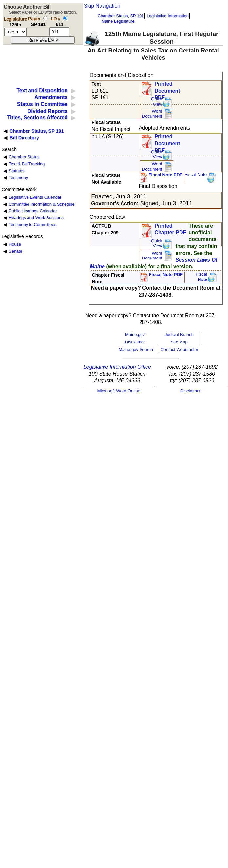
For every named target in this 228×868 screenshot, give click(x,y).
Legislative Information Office (117, 367)
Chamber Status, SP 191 (121, 16)
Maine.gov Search (136, 350)
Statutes (17, 171)
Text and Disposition (42, 90)
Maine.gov (135, 334)
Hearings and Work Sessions (36, 218)
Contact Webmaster (179, 350)
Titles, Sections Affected (37, 118)
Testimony (18, 178)
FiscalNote (201, 277)
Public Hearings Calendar (33, 211)
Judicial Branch (179, 334)
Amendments (51, 97)
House (15, 244)
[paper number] (38, 32)
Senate (16, 251)
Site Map (179, 342)
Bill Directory (24, 138)
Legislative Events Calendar (35, 197)
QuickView (157, 102)
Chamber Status (24, 157)
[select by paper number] (45, 18)
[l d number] (59, 32)
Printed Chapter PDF (170, 229)
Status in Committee (42, 104)
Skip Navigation (102, 6)
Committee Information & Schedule (42, 204)
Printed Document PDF (167, 89)
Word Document (152, 114)
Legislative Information (168, 16)
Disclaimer (135, 342)
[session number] (15, 32)
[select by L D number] (65, 18)
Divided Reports (48, 111)
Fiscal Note (196, 174)
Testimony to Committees (33, 225)
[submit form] (43, 40)
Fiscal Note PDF (165, 175)
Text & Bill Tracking (27, 164)
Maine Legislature (118, 21)
